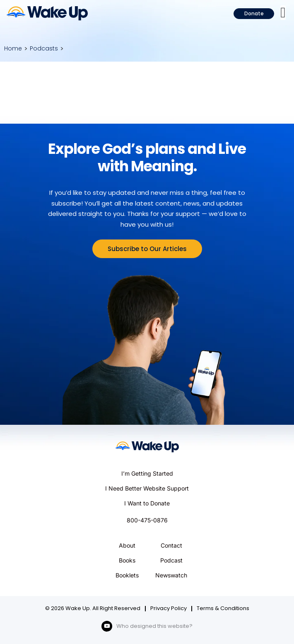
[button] (283, 13)
